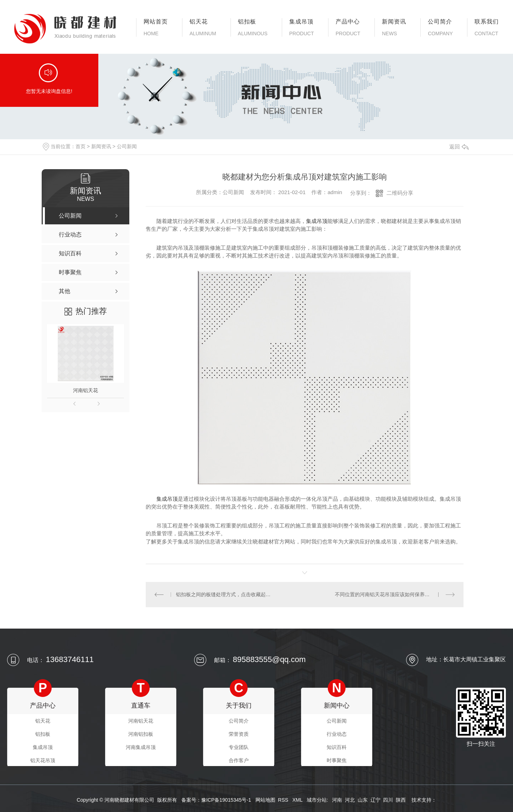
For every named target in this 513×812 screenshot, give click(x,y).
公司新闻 (127, 146)
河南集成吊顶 (141, 747)
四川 (388, 800)
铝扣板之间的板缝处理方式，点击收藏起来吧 (225, 594)
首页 (81, 146)
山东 (363, 800)
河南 (337, 800)
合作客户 (239, 760)
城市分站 (317, 800)
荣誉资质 (239, 734)
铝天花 (203, 28)
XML (298, 800)
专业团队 (239, 747)
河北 (350, 800)
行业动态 (337, 734)
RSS (284, 800)
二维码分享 (400, 193)
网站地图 (265, 800)
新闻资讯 (394, 28)
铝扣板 (253, 28)
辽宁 (375, 800)
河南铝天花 (85, 390)
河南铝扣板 (141, 734)
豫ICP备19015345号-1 (226, 800)
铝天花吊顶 (43, 760)
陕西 (401, 800)
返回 (459, 147)
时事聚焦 (337, 760)
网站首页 (156, 28)
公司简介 (440, 28)
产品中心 (348, 28)
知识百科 (337, 747)
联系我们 (487, 28)
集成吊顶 (302, 28)
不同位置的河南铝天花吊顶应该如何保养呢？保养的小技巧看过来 (395, 594)
